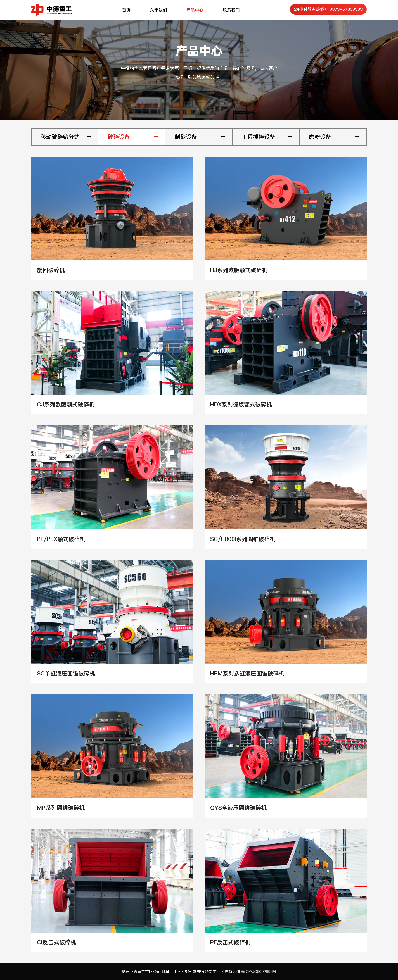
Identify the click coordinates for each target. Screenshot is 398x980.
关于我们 (158, 10)
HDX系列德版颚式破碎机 (241, 405)
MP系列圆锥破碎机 (61, 808)
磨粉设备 (320, 137)
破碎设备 (119, 137)
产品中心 (195, 10)
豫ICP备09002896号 (259, 972)
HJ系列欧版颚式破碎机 (239, 270)
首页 (126, 10)
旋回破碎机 (51, 270)
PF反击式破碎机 (230, 942)
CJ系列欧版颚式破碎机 (66, 405)
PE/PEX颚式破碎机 (61, 539)
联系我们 (231, 10)
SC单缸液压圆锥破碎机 (66, 674)
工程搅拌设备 (259, 137)
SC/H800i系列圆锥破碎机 (243, 539)
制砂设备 (186, 137)
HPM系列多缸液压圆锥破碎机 (247, 674)
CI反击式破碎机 (56, 942)
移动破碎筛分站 (60, 137)
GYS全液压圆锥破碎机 (238, 808)
